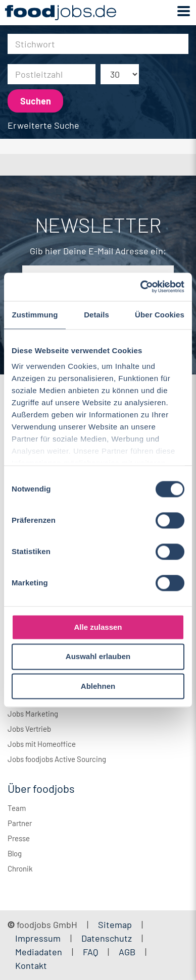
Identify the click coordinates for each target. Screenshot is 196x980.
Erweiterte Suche (43, 125)
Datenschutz (108, 938)
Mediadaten (39, 952)
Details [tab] (96, 315)
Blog (15, 853)
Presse (19, 838)
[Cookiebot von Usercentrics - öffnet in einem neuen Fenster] (141, 287)
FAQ (90, 952)
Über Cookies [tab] (160, 315)
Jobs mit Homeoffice (42, 744)
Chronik (20, 868)
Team (17, 808)
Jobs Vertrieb (29, 729)
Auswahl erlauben (98, 657)
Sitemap (115, 924)
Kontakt (31, 965)
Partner (20, 823)
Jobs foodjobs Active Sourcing (57, 759)
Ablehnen (98, 686)
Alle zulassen (98, 627)
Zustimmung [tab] (35, 315)
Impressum (38, 938)
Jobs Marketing (33, 714)
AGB (128, 952)
